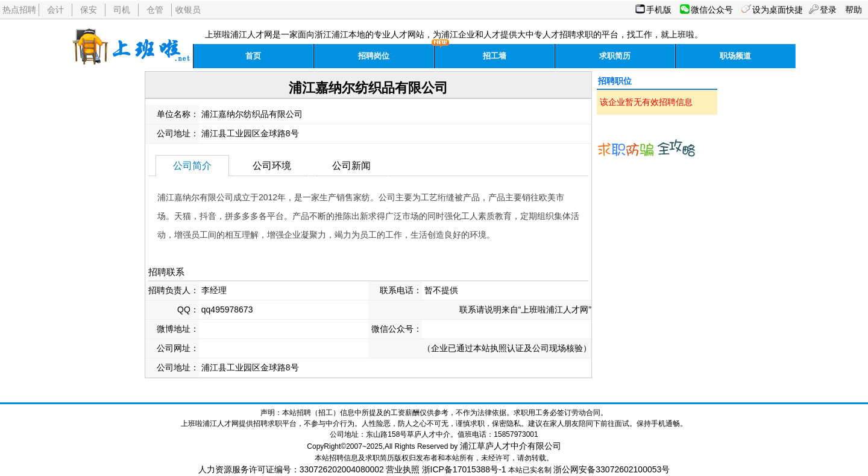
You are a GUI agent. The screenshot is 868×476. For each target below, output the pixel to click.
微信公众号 (712, 10)
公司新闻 (351, 166)
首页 (253, 56)
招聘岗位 (374, 56)
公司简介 (192, 166)
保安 (89, 10)
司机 (122, 10)
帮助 (854, 10)
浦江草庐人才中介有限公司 (511, 446)
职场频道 (735, 56)
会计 (55, 10)
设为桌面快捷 (778, 10)
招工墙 (495, 56)
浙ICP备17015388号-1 (464, 469)
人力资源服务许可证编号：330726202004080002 (291, 469)
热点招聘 (19, 10)
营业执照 (403, 469)
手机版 (659, 10)
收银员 (188, 10)
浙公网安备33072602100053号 (612, 469)
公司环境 (272, 166)
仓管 (155, 10)
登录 (828, 10)
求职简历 (615, 56)
